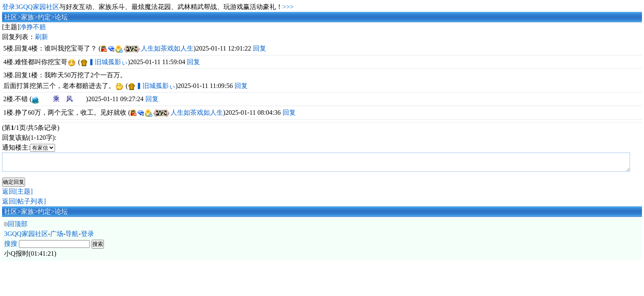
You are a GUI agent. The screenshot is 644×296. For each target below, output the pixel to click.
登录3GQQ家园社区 (31, 7)
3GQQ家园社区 (26, 237)
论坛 (61, 17)
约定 (44, 17)
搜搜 (11, 247)
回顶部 (18, 228)
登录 (87, 237)
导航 (72, 237)
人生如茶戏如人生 (167, 48)
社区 (11, 17)
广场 (57, 237)
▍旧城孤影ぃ (108, 62)
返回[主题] (17, 195)
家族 (28, 17)
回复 (260, 48)
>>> (288, 7)
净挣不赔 (33, 27)
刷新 (41, 37)
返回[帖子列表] (24, 205)
